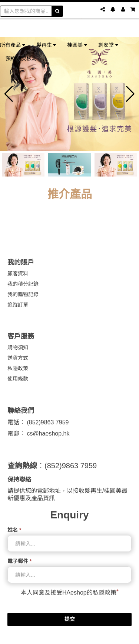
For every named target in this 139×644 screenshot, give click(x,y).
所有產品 (13, 45)
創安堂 (108, 45)
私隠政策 (105, 593)
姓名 (14, 530)
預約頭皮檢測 (21, 58)
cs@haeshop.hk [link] (48, 433)
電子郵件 (19, 561)
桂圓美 (77, 45)
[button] (9, 94)
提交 (70, 619)
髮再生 (46, 45)
